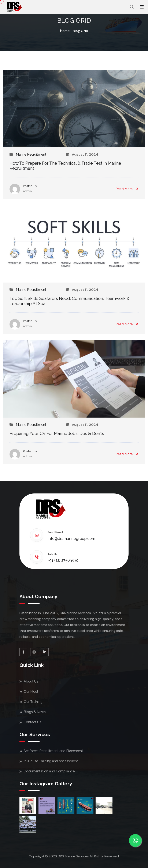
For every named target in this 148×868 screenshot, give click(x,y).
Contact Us (32, 722)
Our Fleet (31, 692)
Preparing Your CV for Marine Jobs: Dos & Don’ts (57, 433)
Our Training (33, 702)
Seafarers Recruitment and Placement (53, 751)
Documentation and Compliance (49, 771)
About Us (31, 681)
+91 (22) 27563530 (63, 560)
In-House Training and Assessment (51, 761)
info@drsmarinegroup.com (71, 538)
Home (65, 31)
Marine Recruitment (31, 154)
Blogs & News (35, 712)
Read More (127, 189)
